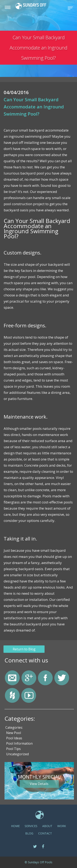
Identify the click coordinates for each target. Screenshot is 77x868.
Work (62, 826)
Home (15, 826)
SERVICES (31, 826)
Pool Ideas (14, 738)
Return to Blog (25, 649)
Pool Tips (13, 749)
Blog (29, 833)
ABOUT (47, 826)
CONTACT (45, 833)
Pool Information (19, 744)
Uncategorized (17, 754)
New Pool (14, 733)
